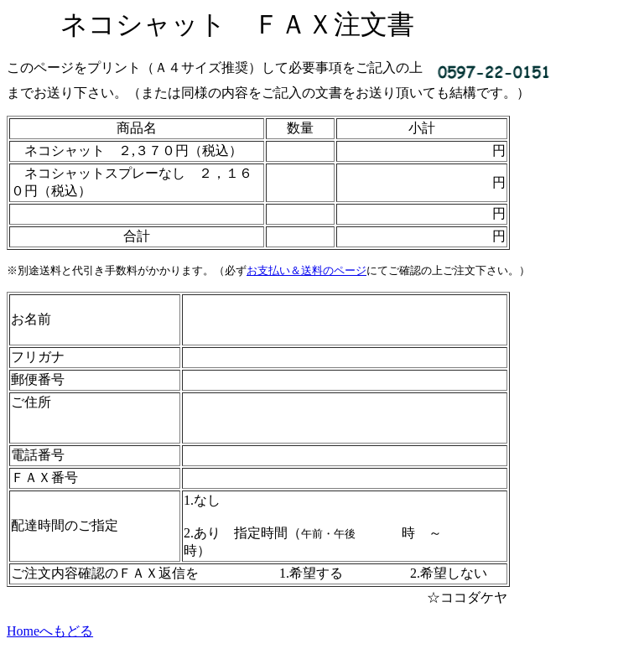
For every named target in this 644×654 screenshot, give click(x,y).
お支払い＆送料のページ (306, 270)
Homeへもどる (50, 631)
